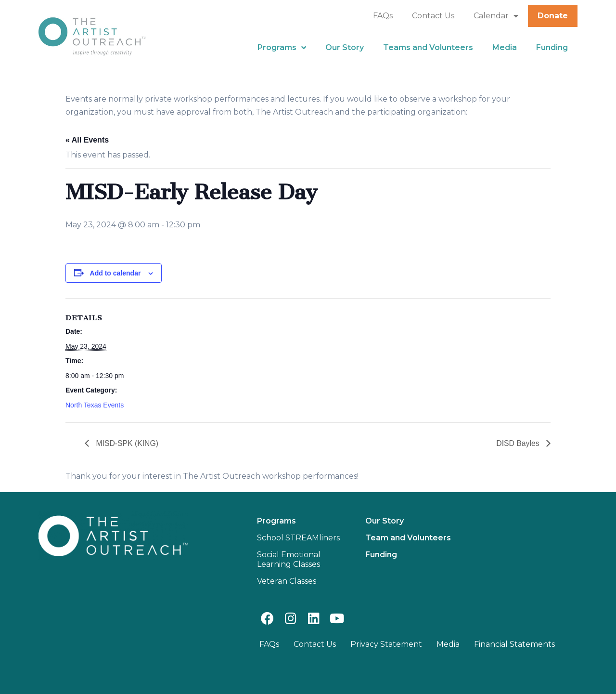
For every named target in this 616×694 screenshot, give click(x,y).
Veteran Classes (287, 581)
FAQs (383, 16)
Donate (553, 16)
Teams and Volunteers (428, 47)
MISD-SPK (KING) (127, 443)
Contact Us (433, 16)
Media (505, 47)
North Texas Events (95, 405)
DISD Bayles (519, 443)
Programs (282, 48)
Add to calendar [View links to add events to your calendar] (115, 273)
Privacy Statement (386, 644)
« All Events (87, 140)
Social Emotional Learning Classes (289, 559)
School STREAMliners (298, 538)
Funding (552, 47)
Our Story (345, 47)
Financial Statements (514, 644)
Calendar (496, 16)
